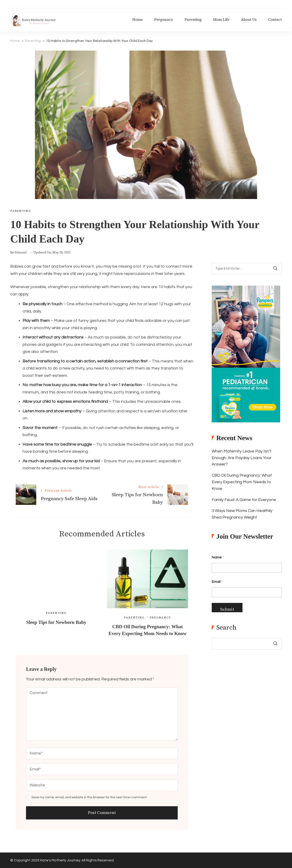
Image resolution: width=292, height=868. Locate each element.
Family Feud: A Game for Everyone (244, 500)
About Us (249, 20)
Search (226, 628)
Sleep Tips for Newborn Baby (56, 622)
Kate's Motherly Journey (60, 860)
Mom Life (221, 20)
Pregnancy (164, 20)
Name (218, 557)
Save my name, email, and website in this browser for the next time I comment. (89, 797)
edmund (21, 253)
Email (217, 582)
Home (138, 20)
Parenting (193, 20)
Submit (227, 609)
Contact (275, 20)
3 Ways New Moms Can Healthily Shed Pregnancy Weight (242, 514)
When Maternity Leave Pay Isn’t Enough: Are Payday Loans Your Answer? (242, 458)
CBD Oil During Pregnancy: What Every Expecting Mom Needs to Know (242, 482)
